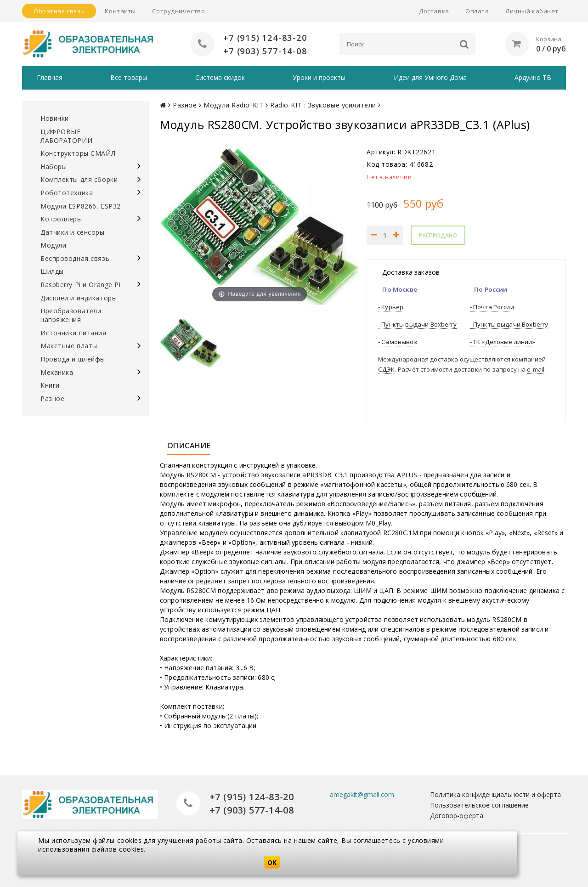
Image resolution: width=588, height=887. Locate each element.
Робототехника (67, 193)
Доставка (434, 11)
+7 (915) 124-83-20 (265, 37)
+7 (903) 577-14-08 (265, 51)
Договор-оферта (457, 816)
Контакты (120, 11)
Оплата (477, 11)
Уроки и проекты (319, 77)
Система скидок (220, 77)
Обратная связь (59, 11)
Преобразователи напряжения (71, 315)
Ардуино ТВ (533, 77)
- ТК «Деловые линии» (503, 342)
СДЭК (387, 369)
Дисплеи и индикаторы (79, 298)
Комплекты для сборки (79, 179)
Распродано (438, 235)
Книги (50, 385)
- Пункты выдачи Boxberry (417, 324)
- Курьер (391, 307)
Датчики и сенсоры (73, 232)
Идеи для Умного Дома (430, 77)
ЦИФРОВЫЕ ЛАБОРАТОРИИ (66, 136)
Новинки (55, 118)
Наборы (54, 167)
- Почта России (492, 307)
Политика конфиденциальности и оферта (495, 794)
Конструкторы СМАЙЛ (78, 153)
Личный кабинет (532, 11)
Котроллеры (61, 219)
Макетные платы (69, 346)
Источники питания (73, 333)
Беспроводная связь (75, 258)
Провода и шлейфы (73, 359)
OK (272, 862)
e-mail (536, 369)
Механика (57, 372)
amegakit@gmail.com (362, 794)
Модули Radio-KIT (233, 105)
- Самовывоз (398, 342)
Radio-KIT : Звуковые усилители (323, 105)
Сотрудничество (178, 11)
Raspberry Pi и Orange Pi (80, 285)
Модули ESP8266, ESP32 (81, 206)
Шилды (52, 271)
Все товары (129, 77)
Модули (53, 245)
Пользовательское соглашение (479, 805)
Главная (50, 77)
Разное (52, 398)
